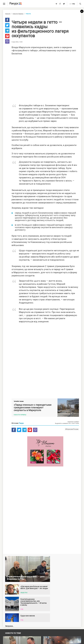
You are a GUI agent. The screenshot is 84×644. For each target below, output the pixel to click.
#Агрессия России (72, 445)
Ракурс (21, 439)
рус (74, 4)
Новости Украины (18, 14)
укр (71, 4)
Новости (8, 14)
